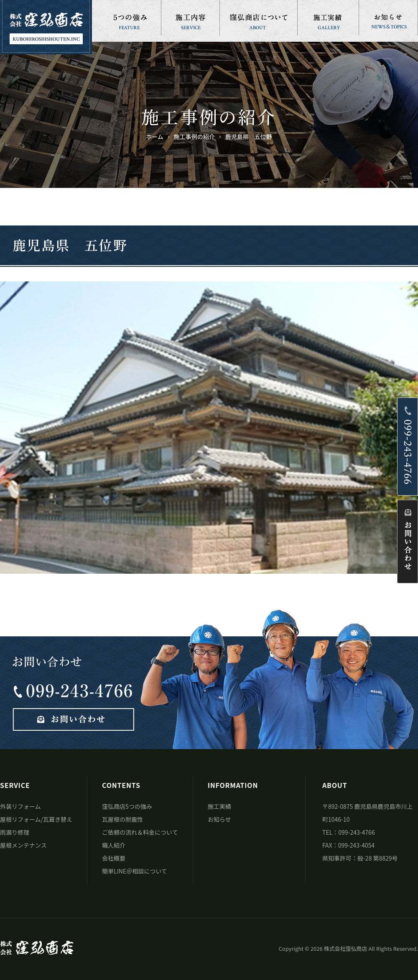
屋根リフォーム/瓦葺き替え (36, 819)
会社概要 (114, 858)
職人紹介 (114, 845)
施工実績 (219, 806)
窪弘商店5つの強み (127, 806)
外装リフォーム (20, 806)
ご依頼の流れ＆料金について (140, 832)
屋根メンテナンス (23, 845)
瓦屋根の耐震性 (122, 819)
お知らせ (219, 819)
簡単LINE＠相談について (135, 871)
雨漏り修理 (15, 832)
